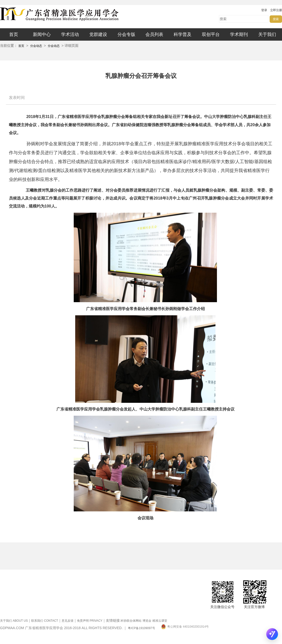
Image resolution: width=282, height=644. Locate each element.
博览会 (147, 621)
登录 (264, 10)
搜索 (276, 19)
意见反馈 (68, 621)
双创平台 (211, 34)
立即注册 (276, 10)
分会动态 (36, 46)
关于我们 (267, 34)
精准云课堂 (160, 621)
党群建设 (98, 34)
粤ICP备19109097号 (141, 628)
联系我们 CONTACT (45, 621)
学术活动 (70, 34)
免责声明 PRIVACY (90, 621)
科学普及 (183, 34)
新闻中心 (42, 34)
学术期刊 (239, 34)
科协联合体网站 (131, 621)
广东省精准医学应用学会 (74, 14)
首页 (14, 34)
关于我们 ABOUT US (14, 621)
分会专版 (126, 34)
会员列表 (154, 34)
